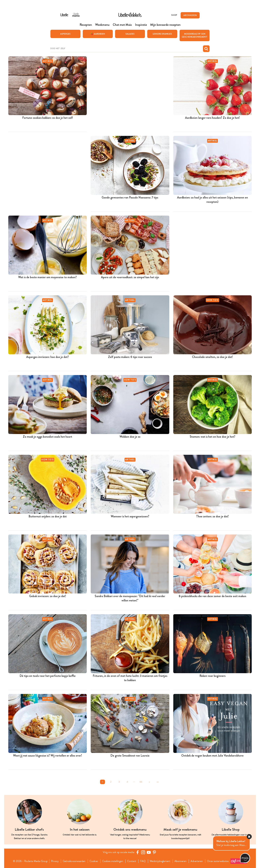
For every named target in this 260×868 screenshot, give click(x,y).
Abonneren (180, 861)
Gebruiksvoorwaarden (74, 861)
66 (141, 782)
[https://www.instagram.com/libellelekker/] (143, 852)
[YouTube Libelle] (149, 852)
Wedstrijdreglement (160, 861)
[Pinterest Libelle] (154, 852)
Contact (132, 861)
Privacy (55, 861)
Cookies (94, 861)
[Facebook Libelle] (137, 852)
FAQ (143, 861)
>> (158, 782)
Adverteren (197, 861)
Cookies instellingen (113, 861)
